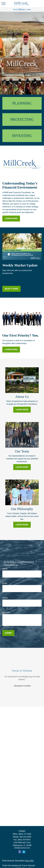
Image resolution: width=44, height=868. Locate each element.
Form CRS (29, 861)
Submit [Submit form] (8, 633)
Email (5, 583)
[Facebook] (20, 852)
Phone (5, 598)
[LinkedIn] (24, 852)
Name (5, 569)
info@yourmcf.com (22, 848)
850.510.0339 (25, 837)
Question (6, 612)
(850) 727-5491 (25, 834)
